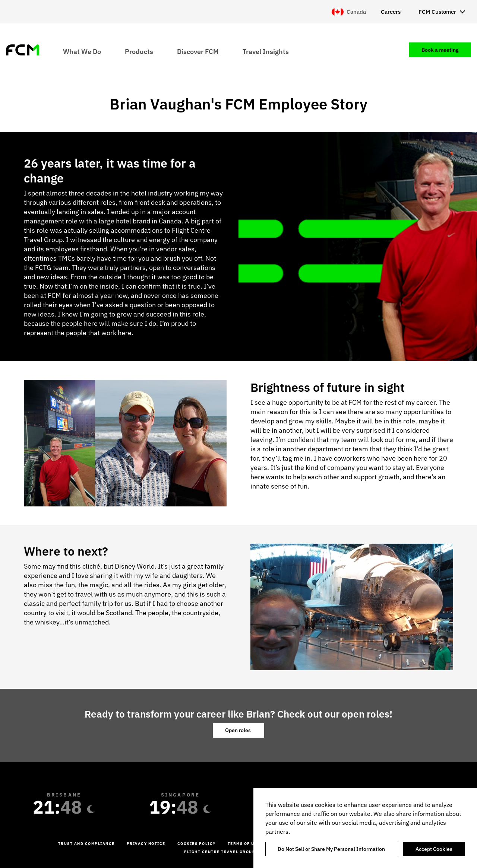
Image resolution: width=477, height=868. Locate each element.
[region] (365, 828)
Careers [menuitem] (391, 12)
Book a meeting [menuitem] (440, 50)
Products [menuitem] (139, 51)
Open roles (238, 730)
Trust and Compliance (86, 844)
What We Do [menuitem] (82, 51)
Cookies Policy (197, 844)
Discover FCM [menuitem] (198, 51)
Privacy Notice (146, 844)
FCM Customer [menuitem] (437, 12)
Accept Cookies (434, 849)
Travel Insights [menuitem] (266, 51)
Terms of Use (244, 844)
